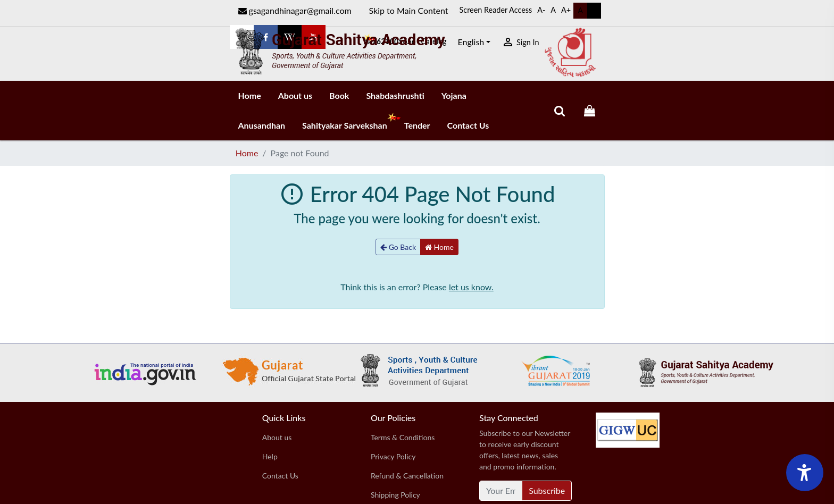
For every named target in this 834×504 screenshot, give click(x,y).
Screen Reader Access (496, 10)
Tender (417, 125)
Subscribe (547, 490)
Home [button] (439, 247)
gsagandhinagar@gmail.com (295, 10)
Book (339, 95)
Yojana (454, 95)
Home (250, 95)
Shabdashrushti (395, 95)
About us (295, 95)
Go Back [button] (398, 247)
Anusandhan (262, 125)
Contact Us (468, 125)
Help (270, 456)
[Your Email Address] (501, 491)
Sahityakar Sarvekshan (349, 121)
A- (541, 10)
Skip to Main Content (409, 10)
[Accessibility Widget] (805, 473)
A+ (566, 10)
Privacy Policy (393, 456)
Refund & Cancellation (407, 476)
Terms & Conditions (403, 437)
